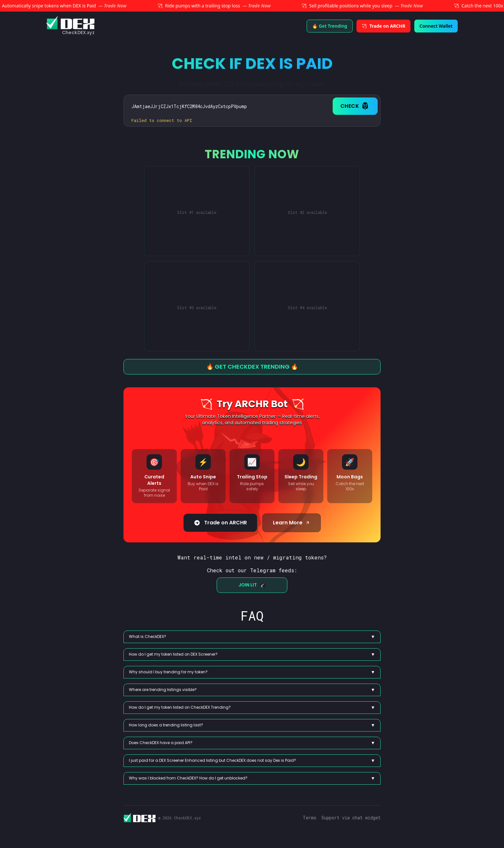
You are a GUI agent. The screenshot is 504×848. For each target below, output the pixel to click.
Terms (310, 818)
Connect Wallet (441, 26)
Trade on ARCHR (220, 523)
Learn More (292, 523)
